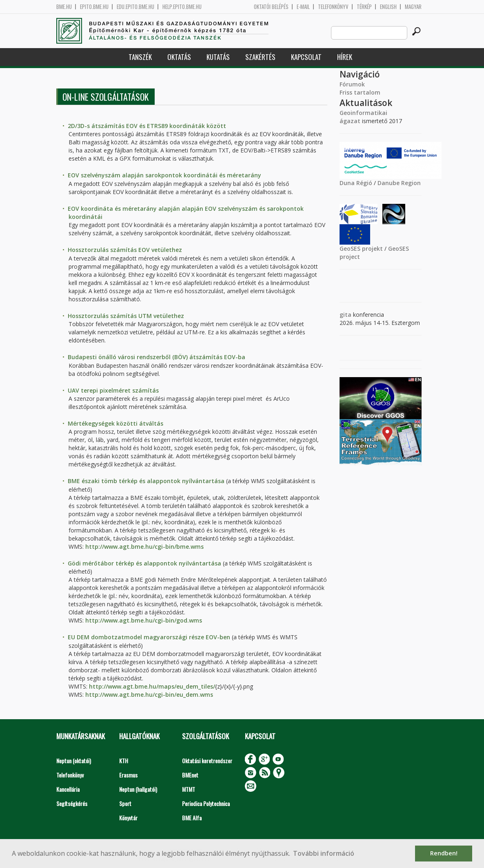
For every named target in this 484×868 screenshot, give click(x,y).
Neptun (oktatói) (74, 761)
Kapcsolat (306, 57)
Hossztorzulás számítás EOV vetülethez (125, 250)
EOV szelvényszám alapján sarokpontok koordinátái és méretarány (164, 175)
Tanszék (140, 57)
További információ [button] (324, 853)
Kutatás (218, 57)
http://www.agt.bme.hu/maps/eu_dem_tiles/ (152, 686)
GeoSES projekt (361, 248)
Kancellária (68, 789)
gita (345, 315)
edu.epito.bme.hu (135, 7)
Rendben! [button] (444, 853)
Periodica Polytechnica (206, 803)
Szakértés (260, 57)
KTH (124, 761)
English (388, 7)
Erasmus (128, 775)
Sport (125, 803)
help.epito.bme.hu (182, 7)
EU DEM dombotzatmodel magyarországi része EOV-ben (149, 637)
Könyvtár (128, 818)
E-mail (303, 7)
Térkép (364, 7)
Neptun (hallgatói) (138, 789)
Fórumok (352, 84)
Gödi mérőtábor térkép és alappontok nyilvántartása (144, 563)
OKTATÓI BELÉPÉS (271, 7)
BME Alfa (192, 818)
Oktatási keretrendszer (207, 761)
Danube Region (399, 183)
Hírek (345, 57)
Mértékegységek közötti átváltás (115, 423)
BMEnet (190, 775)
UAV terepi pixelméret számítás (113, 390)
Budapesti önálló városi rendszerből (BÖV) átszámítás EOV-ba (157, 357)
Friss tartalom (360, 92)
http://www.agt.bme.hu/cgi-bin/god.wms (144, 620)
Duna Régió (356, 183)
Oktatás (179, 57)
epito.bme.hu (94, 7)
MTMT (189, 789)
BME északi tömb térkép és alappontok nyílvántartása (146, 481)
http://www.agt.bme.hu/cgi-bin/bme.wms (144, 547)
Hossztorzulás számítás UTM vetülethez (126, 316)
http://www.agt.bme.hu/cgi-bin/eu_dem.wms (149, 695)
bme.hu (64, 7)
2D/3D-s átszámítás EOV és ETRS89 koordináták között (147, 126)
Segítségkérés (72, 803)
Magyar (413, 7)
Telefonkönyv (333, 7)
